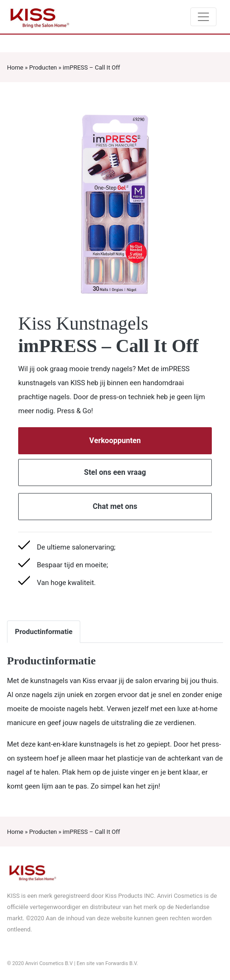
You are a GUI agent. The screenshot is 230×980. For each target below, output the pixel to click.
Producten (43, 67)
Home (15, 67)
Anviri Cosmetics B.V (49, 963)
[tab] (88, 625)
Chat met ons (115, 507)
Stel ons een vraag (115, 472)
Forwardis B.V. (122, 963)
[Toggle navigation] (203, 17)
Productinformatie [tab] (44, 632)
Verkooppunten (115, 441)
